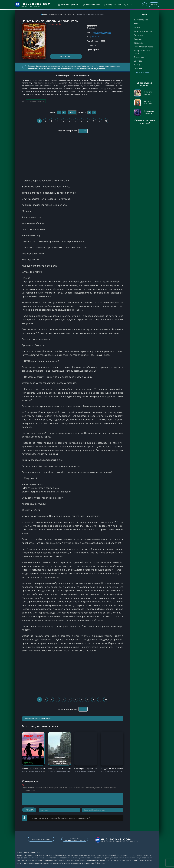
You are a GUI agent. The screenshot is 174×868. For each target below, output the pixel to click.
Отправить (29, 810)
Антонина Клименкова (102, 32)
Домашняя (139, 57)
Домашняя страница (69, 5)
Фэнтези (138, 69)
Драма (137, 65)
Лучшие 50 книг (91, 5)
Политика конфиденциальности (75, 839)
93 (106, 121)
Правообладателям (41, 839)
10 (94, 121)
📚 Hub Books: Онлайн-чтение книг (54, 14)
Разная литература (143, 31)
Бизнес (137, 27)
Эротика (138, 61)
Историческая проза (144, 47)
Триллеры (139, 43)
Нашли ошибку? (56, 24)
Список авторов (112, 5)
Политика (138, 35)
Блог (128, 5)
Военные (138, 39)
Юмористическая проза (142, 52)
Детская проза (141, 20)
